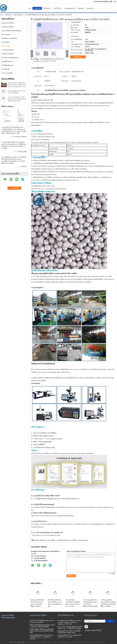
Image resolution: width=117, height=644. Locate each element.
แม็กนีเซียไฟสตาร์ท (7, 61)
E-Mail (87, 630)
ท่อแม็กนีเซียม (6, 42)
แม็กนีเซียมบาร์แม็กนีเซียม (9, 38)
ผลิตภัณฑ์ (37, 8)
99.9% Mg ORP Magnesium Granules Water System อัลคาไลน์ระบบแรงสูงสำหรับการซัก (17, 85)
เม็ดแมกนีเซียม (18, 15)
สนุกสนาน (90, 8)
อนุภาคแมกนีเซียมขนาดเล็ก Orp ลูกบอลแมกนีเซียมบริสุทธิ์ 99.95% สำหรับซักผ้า (17, 99)
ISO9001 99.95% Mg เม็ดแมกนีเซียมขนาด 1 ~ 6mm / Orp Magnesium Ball (56, 603)
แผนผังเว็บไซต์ (96, 630)
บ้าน (30, 8)
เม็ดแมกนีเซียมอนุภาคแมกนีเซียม (45, 540)
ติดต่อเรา (81, 8)
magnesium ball (83, 540)
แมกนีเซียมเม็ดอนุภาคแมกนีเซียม (67, 540)
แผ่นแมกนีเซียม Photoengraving (11, 31)
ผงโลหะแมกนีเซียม (7, 73)
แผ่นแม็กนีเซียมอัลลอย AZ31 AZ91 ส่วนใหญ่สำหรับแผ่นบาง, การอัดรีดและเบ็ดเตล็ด (42, 637)
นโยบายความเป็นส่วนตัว (17, 642)
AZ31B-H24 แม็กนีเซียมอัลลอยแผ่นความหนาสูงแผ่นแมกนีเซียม (42, 621)
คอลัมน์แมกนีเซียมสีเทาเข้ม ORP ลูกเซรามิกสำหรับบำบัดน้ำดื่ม (38, 602)
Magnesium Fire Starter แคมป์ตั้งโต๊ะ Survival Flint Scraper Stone (69, 632)
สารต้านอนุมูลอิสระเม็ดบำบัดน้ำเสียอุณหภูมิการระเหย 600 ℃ (90, 602)
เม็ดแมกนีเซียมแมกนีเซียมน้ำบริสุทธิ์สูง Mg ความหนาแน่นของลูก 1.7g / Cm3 (73, 603)
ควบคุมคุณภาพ (70, 8)
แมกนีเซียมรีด (5, 69)
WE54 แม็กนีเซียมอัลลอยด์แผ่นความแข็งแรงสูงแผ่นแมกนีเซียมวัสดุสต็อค (42, 626)
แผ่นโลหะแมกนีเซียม (8, 23)
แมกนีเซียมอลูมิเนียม (8, 50)
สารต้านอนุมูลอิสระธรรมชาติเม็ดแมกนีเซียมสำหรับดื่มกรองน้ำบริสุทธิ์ (108, 602)
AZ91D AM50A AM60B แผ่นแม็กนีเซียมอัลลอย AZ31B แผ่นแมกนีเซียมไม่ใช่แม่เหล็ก (42, 631)
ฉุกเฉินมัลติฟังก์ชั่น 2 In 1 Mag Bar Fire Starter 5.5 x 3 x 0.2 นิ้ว (70, 636)
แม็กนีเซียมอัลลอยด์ (7, 65)
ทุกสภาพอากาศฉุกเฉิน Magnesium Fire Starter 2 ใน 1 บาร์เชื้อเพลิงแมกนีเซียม (70, 627)
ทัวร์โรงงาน (58, 8)
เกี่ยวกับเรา (47, 8)
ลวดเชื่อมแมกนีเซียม (8, 54)
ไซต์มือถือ (88, 633)
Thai (115, 2)
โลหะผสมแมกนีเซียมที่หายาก (10, 58)
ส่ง (110, 621)
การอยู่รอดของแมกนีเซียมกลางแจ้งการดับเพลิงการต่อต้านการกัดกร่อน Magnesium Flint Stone (70, 622)
